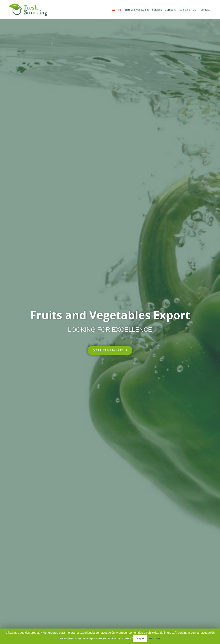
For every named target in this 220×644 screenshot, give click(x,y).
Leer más (154, 638)
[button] (110, 350)
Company (171, 10)
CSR (195, 10)
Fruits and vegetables (137, 10)
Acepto (140, 638)
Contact (205, 10)
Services (157, 10)
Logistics (185, 10)
